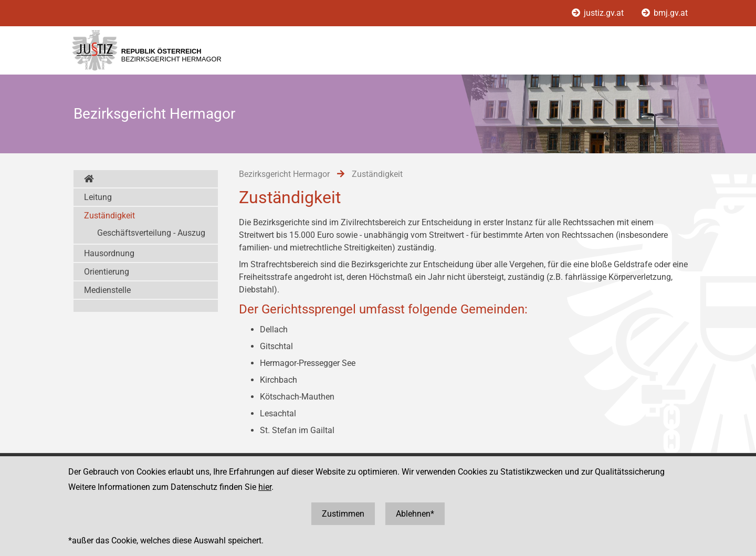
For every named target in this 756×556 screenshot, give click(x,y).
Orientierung (107, 272)
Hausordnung (109, 253)
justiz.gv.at (599, 13)
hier (265, 487)
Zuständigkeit (109, 216)
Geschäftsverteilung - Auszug (151, 233)
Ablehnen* (415, 514)
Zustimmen (343, 514)
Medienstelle (107, 290)
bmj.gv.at (665, 13)
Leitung (98, 197)
